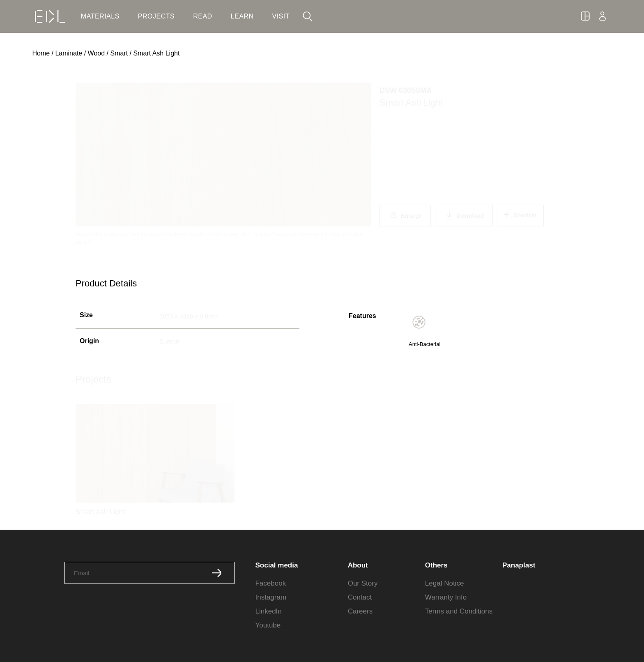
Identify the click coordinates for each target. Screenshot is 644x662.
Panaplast (519, 565)
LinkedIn (268, 611)
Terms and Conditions (459, 611)
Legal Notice (445, 583)
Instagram (271, 597)
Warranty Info (446, 597)
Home (41, 53)
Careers (360, 611)
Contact (360, 597)
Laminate (69, 53)
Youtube (268, 625)
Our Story (363, 583)
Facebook (270, 583)
